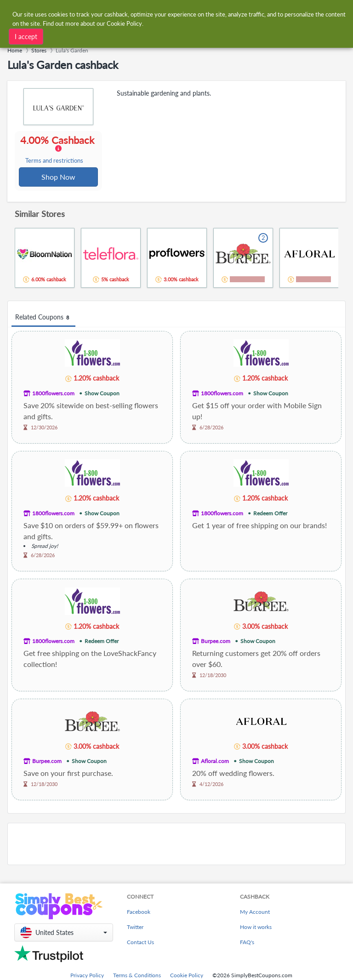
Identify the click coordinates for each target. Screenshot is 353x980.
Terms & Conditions (137, 976)
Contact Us (140, 943)
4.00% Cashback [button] (58, 150)
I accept (26, 36)
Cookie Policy (187, 976)
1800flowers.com (53, 394)
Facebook (139, 913)
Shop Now (59, 177)
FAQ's (247, 943)
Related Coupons (43, 318)
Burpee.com (216, 642)
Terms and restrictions (55, 161)
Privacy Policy (87, 976)
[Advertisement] (176, 845)
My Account (255, 913)
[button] (64, 933)
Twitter (135, 928)
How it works (256, 928)
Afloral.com (215, 762)
